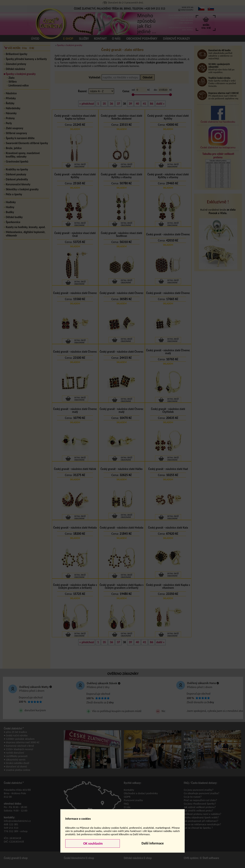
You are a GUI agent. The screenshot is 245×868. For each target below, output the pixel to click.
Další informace (153, 843)
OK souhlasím (93, 843)
